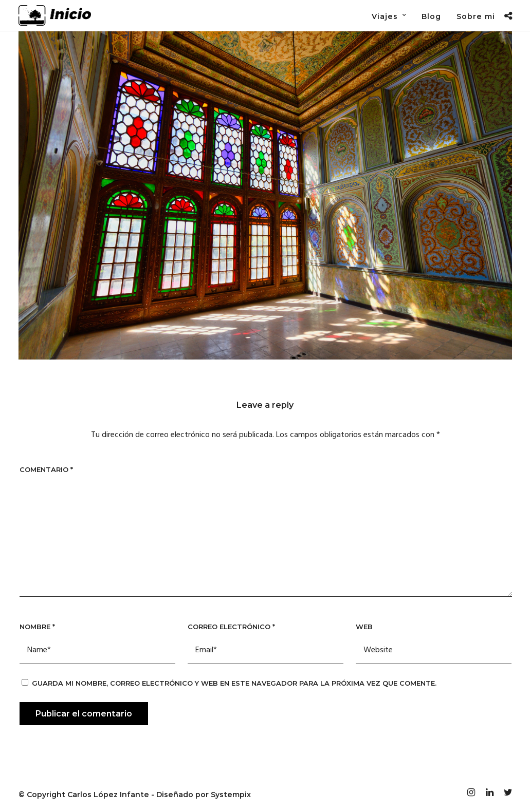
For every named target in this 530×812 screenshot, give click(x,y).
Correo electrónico (231, 627)
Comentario (46, 469)
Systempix (231, 795)
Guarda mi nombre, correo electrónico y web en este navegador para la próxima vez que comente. (234, 683)
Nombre (37, 627)
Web (364, 627)
